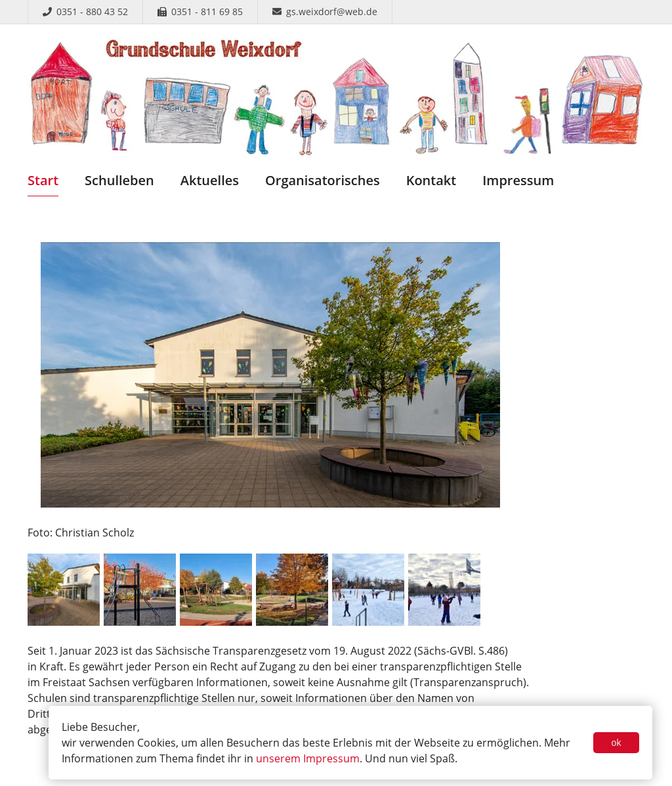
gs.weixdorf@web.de (325, 11)
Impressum (518, 180)
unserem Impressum (308, 758)
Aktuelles (210, 180)
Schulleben (119, 180)
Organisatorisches (323, 180)
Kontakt (431, 180)
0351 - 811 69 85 (200, 11)
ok (617, 743)
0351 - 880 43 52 (85, 11)
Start (43, 180)
